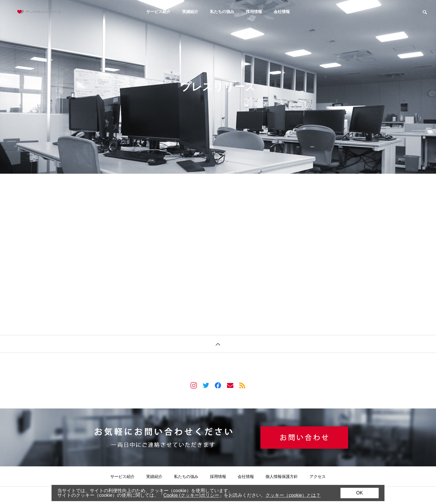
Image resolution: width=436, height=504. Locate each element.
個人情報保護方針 (282, 476)
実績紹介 (190, 12)
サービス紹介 (158, 12)
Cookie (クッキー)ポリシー (191, 495)
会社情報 (282, 12)
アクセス (318, 476)
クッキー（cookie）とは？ (293, 495)
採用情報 (254, 12)
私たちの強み (222, 12)
